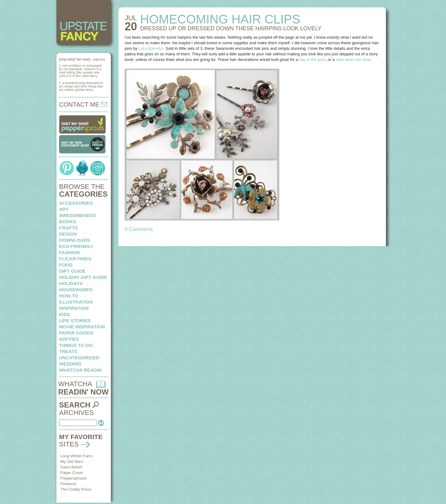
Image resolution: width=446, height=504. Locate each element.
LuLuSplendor (151, 48)
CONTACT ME (83, 105)
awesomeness (77, 215)
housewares (76, 290)
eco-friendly (76, 246)
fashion (69, 252)
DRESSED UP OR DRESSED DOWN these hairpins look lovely (231, 28)
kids (65, 314)
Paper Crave (72, 473)
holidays (71, 283)
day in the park (312, 60)
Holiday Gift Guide (83, 277)
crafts (69, 228)
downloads (75, 240)
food (66, 265)
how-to (69, 296)
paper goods (76, 333)
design (68, 234)
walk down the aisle (353, 60)
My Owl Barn (72, 461)
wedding (70, 364)
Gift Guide (72, 271)
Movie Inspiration (82, 327)
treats (68, 351)
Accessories (76, 203)
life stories (75, 320)
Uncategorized (79, 358)
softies (69, 339)
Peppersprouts (73, 478)
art (64, 209)
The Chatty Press (76, 489)
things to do (76, 345)
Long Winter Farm (76, 456)
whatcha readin (80, 370)
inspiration (74, 308)
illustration (76, 302)
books (68, 222)
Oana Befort (71, 467)
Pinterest (68, 484)
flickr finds (75, 259)
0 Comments (139, 229)
